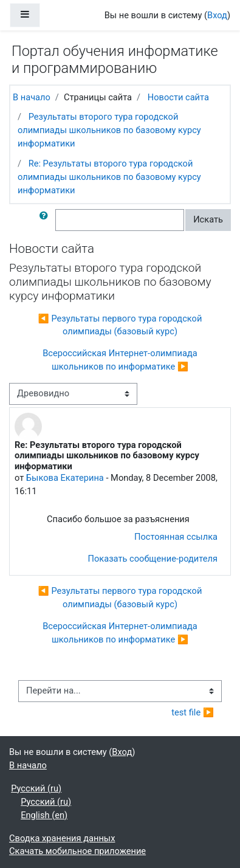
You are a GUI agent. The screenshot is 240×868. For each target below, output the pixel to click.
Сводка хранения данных (62, 838)
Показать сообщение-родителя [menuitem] (153, 559)
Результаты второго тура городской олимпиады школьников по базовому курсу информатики (109, 130)
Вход (217, 15)
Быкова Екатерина (65, 478)
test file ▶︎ (193, 712)
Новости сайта (178, 97)
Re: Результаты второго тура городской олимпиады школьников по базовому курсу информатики (109, 177)
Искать (208, 219)
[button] (46, 220)
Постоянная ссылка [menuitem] (176, 537)
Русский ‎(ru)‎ (36, 788)
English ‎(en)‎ (44, 815)
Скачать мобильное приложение (77, 851)
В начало (32, 97)
